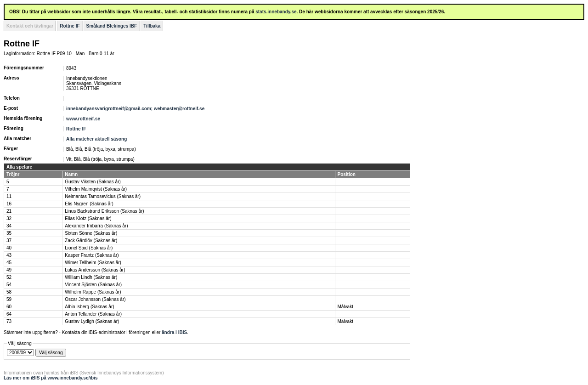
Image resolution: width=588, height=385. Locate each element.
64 (9, 314)
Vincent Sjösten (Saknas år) (93, 285)
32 (9, 218)
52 (9, 277)
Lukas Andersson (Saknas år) (95, 270)
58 (9, 292)
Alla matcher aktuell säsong (96, 139)
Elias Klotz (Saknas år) (88, 218)
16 (9, 204)
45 (9, 263)
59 (9, 299)
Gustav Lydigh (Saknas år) (92, 321)
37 (9, 241)
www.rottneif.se (83, 119)
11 (9, 196)
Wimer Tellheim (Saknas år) (93, 263)
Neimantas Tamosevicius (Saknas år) (103, 196)
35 (9, 233)
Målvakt (345, 307)
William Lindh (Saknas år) (91, 277)
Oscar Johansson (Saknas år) (95, 299)
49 (9, 270)
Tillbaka (152, 26)
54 (9, 285)
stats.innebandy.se (276, 12)
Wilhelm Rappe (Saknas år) (93, 292)
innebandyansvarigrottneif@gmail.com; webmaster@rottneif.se (135, 109)
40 (9, 248)
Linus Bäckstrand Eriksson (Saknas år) (104, 211)
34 (9, 226)
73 (9, 321)
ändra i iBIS (174, 332)
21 (9, 211)
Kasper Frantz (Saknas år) (92, 255)
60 (9, 307)
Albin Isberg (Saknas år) (89, 307)
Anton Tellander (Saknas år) (93, 314)
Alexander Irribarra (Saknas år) (96, 226)
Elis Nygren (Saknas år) (89, 204)
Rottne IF (70, 26)
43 (9, 255)
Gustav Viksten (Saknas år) (93, 182)
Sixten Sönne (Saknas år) (91, 233)
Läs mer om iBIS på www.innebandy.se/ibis (51, 378)
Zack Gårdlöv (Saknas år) (91, 241)
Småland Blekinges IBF (112, 26)
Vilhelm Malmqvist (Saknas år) (96, 189)
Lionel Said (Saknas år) (89, 248)
